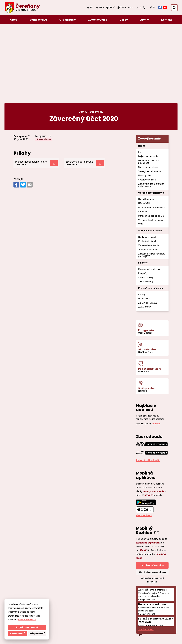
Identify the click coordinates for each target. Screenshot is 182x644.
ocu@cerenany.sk (156, 617)
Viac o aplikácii (144, 441)
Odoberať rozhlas (152, 490)
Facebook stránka (157, 624)
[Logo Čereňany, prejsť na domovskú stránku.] (22, 8)
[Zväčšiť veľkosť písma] (144, 8)
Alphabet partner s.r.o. (43, 636)
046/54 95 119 (154, 613)
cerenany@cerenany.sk (159, 620)
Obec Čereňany (82, 636)
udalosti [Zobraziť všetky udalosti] (156, 349)
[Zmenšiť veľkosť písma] (137, 8)
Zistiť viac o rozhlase (152, 497)
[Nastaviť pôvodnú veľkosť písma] (140, 8)
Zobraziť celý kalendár (148, 385)
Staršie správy (146, 555)
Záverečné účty (43, 65)
